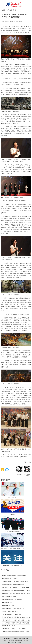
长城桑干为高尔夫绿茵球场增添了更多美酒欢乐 (13, 585)
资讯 (15, 10)
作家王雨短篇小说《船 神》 (8, 605)
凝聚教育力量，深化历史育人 (9, 626)
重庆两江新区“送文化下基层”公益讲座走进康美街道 (14, 629)
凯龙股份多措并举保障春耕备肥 (9, 596)
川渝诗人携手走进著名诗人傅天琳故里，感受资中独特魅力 (16, 620)
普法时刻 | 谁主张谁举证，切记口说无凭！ (12, 599)
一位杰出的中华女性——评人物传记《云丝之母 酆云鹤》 (15, 582)
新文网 (4, 10)
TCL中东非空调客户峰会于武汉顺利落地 (11, 614)
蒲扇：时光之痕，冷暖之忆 (8, 602)
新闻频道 (9, 10)
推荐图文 (6, 480)
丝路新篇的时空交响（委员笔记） (10, 579)
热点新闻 (6, 570)
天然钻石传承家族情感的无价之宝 (10, 611)
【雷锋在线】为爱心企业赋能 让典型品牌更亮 (13, 608)
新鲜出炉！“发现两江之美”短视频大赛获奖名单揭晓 (14, 576)
